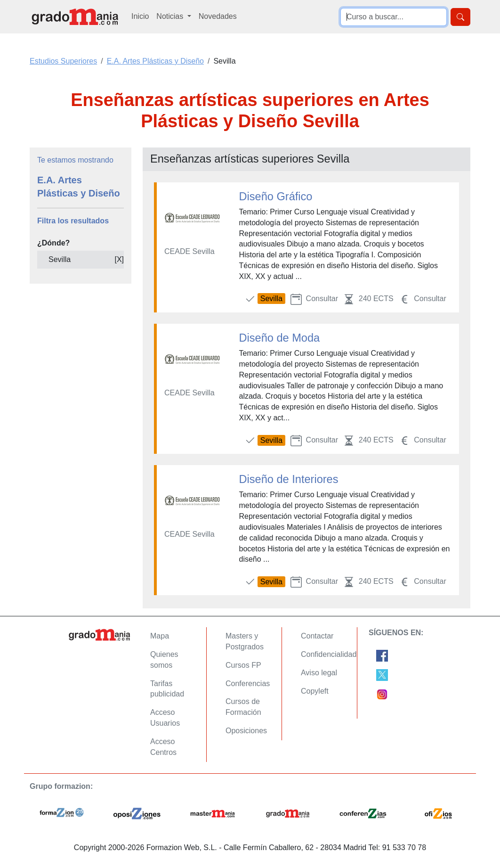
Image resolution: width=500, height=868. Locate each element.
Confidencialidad (329, 654)
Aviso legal (319, 673)
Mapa (160, 636)
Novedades (218, 16)
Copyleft (315, 691)
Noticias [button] (171, 16)
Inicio (140, 16)
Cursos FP (243, 665)
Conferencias (248, 684)
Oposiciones (246, 731)
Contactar (317, 636)
